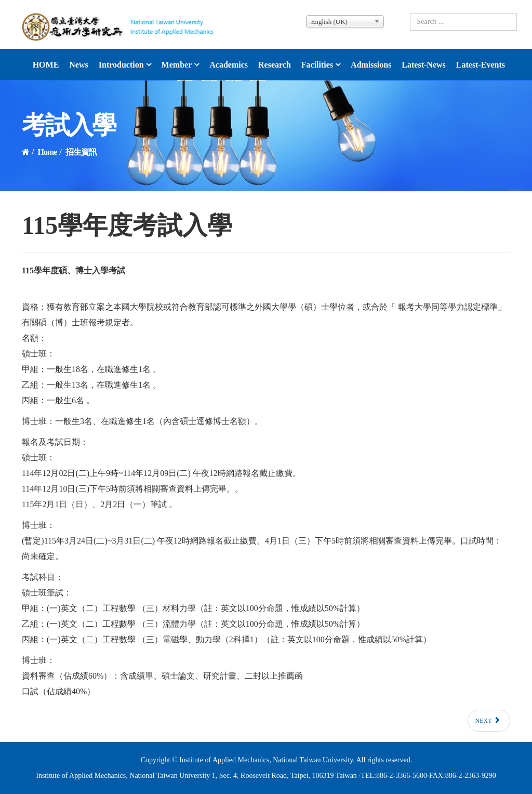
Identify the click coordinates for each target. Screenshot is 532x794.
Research (275, 65)
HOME (46, 65)
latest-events (481, 65)
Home (47, 152)
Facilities (317, 65)
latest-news (423, 65)
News (78, 65)
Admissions (371, 65)
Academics (229, 65)
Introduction (121, 65)
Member (177, 65)
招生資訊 (81, 152)
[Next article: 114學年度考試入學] (489, 721)
